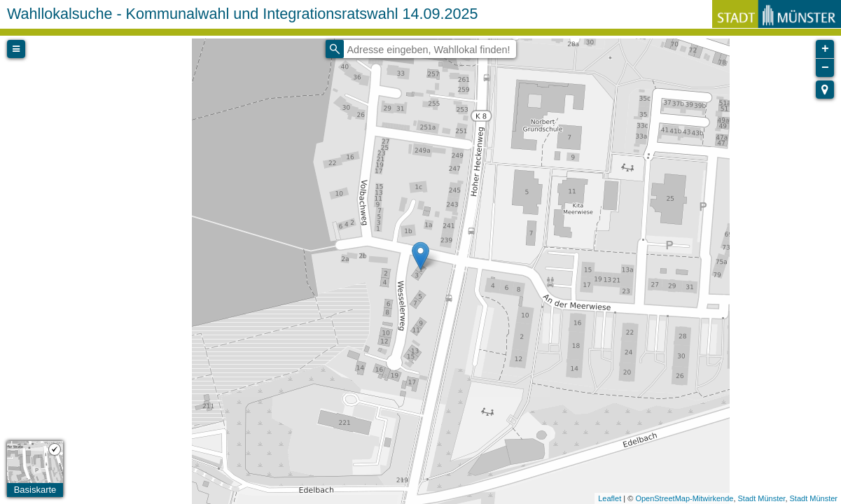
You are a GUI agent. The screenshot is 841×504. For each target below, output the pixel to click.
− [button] (825, 68)
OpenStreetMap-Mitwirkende (684, 498)
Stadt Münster (762, 498)
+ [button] (825, 49)
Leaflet (610, 498)
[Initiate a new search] (335, 49)
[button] (825, 90)
